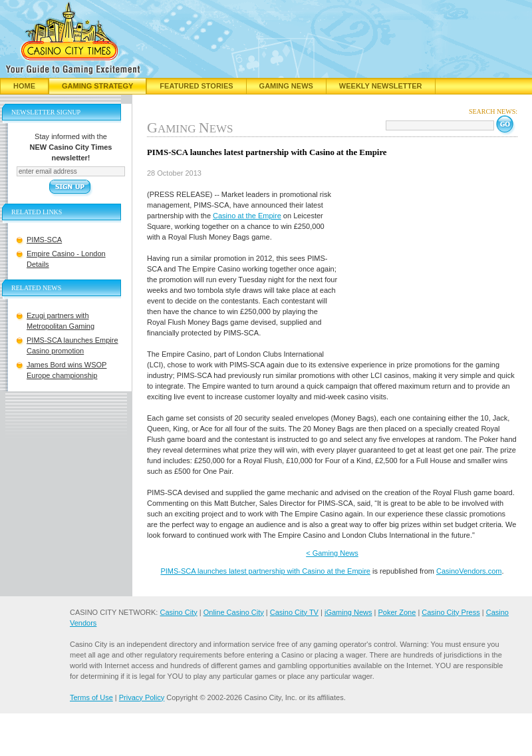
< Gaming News (332, 553)
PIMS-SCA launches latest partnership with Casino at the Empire (265, 571)
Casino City (178, 612)
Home (24, 86)
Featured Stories (196, 86)
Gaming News (286, 86)
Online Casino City (234, 612)
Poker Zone (397, 612)
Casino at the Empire (247, 216)
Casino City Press (451, 612)
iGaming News (348, 612)
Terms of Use (91, 697)
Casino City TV (294, 612)
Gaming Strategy (97, 86)
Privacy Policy (142, 697)
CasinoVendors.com (469, 571)
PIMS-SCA (44, 240)
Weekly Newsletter (381, 86)
